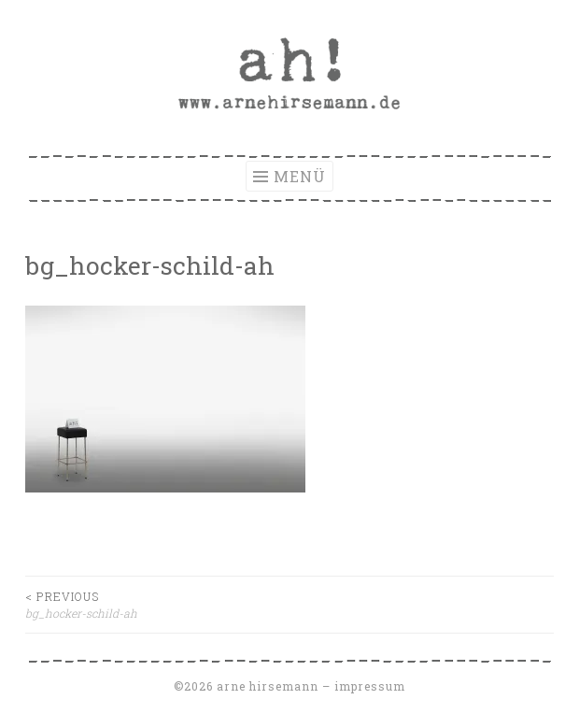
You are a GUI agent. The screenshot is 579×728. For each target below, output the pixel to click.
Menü (300, 176)
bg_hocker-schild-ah (157, 604)
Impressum (370, 686)
